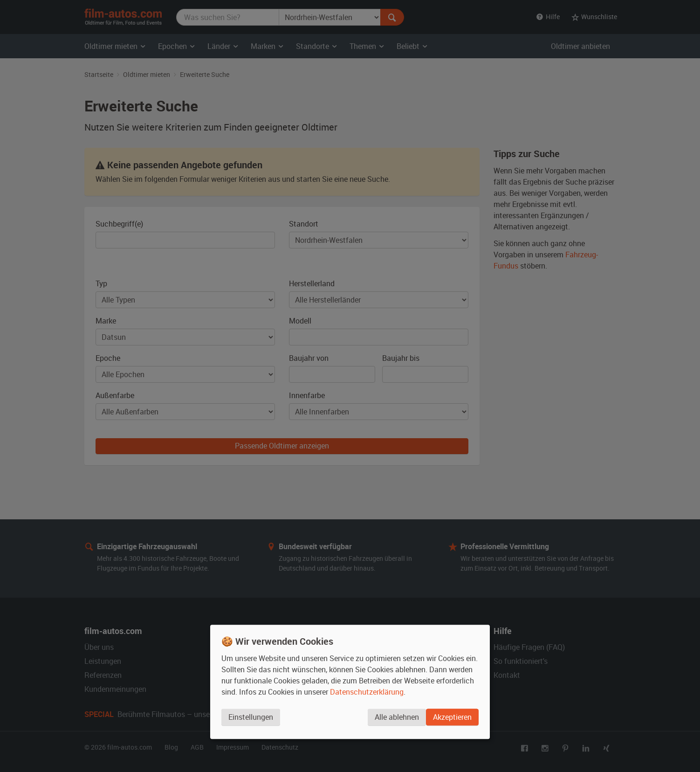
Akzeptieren (452, 719)
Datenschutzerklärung (367, 694)
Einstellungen (251, 719)
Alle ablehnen (395, 719)
